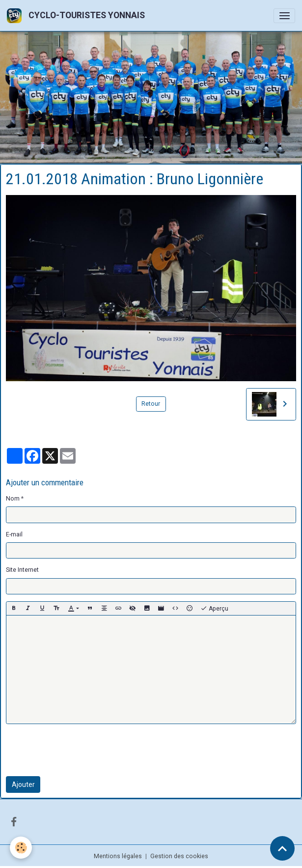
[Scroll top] (282, 848)
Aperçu (214, 609)
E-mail (14, 534)
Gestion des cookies (179, 856)
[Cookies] (21, 848)
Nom (13, 499)
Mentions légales (118, 856)
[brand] (78, 15)
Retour (151, 404)
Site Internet (22, 570)
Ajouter (23, 784)
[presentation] (81, 750)
